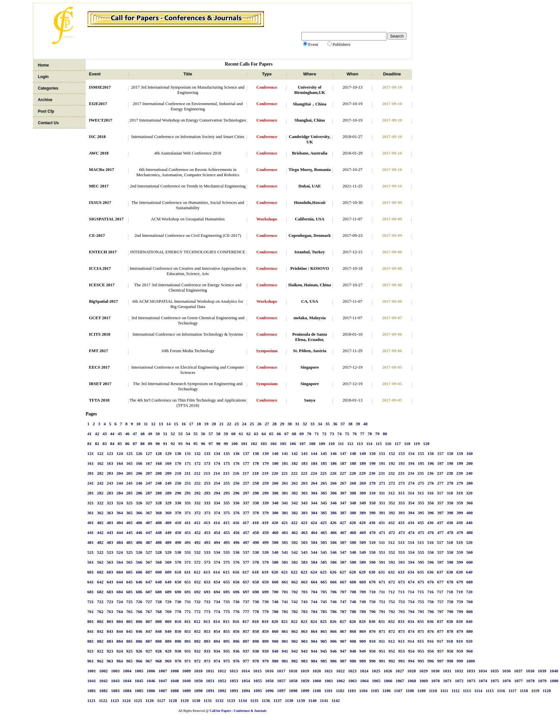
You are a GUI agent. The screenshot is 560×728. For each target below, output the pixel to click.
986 (334, 661)
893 (207, 641)
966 (139, 661)
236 (431, 473)
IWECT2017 (101, 120)
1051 (210, 681)
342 (295, 503)
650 (178, 582)
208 (159, 473)
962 (100, 661)
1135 (254, 700)
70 (309, 434)
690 (178, 592)
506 (334, 542)
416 (236, 523)
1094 (246, 691)
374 (217, 513)
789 (363, 612)
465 (324, 532)
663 (304, 582)
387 (343, 513)
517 (440, 542)
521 (91, 552)
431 (382, 523)
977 (246, 661)
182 (295, 463)
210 (178, 473)
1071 (447, 681)
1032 (459, 671)
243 (110, 483)
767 (149, 612)
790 (373, 612)
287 (149, 493)
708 (353, 592)
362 (100, 513)
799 (460, 612)
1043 (115, 681)
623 (304, 572)
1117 (512, 691)
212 (197, 473)
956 (431, 651)
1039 (542, 671)
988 (353, 661)
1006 (151, 671)
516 (431, 542)
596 (431, 562)
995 (421, 661)
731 (188, 602)
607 (149, 572)
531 (188, 552)
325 (129, 503)
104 (273, 444)
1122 (103, 700)
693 (207, 592)
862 (295, 631)
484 (120, 542)
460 (275, 532)
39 (358, 424)
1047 (163, 681)
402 (100, 523)
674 (411, 582)
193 (402, 463)
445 (129, 532)
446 (139, 532)
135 (227, 453)
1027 (400, 671)
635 (421, 572)
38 (350, 424)
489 (168, 542)
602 (100, 572)
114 (369, 444)
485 (129, 542)
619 (265, 572)
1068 (412, 681)
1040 (554, 671)
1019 (305, 671)
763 (110, 612)
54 (188, 434)
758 (450, 602)
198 (450, 463)
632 (392, 572)
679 (460, 582)
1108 (410, 691)
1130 (196, 700)
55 (196, 434)
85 (120, 444)
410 (178, 523)
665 (324, 582)
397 (440, 513)
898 (256, 641)
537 (246, 552)
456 (237, 532)
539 (266, 552)
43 (105, 434)
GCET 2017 (100, 318)
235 (421, 473)
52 (173, 434)
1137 (278, 700)
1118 (524, 691)
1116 (501, 691)
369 (168, 513)
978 (256, 661)
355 (421, 503)
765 (129, 612)
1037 (518, 671)
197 (440, 463)
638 (450, 572)
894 (217, 641)
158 (450, 453)
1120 (547, 691)
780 (275, 612)
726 (139, 602)
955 (421, 651)
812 (197, 621)
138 (256, 453)
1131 (208, 700)
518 (450, 542)
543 (304, 552)
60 (233, 434)
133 (207, 453)
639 (460, 572)
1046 (151, 681)
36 (335, 424)
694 (217, 592)
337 (246, 503)
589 (363, 562)
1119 (535, 691)
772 (198, 612)
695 (227, 592)
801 (91, 621)
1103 (352, 691)
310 (373, 493)
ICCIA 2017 (100, 268)
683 (110, 592)
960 (470, 651)
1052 (222, 681)
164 (120, 463)
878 (450, 631)
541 (285, 552)
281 (91, 493)
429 (362, 523)
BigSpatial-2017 (103, 301)
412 (197, 523)
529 (168, 552)
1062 (341, 681)
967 (149, 661)
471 (382, 532)
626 (333, 572)
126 (139, 453)
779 (266, 612)
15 (176, 424)
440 (469, 523)
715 (421, 592)
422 (294, 523)
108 (312, 444)
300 (275, 493)
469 (363, 532)
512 (392, 542)
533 (207, 552)
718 (450, 592)
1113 (467, 691)
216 (236, 473)
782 (295, 612)
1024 (364, 671)
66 (279, 434)
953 (402, 651)
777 (246, 612)
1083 (115, 691)
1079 (542, 681)
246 (139, 483)
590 (373, 562)
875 (421, 631)
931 (188, 651)
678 (450, 582)
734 (217, 602)
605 (129, 572)
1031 (447, 671)
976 (237, 661)
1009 (186, 671)
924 (120, 651)
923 (110, 651)
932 (198, 651)
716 (431, 592)
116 (388, 444)
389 (363, 513)
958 (450, 651)
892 (198, 641)
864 (314, 631)
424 (314, 523)
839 (460, 621)
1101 (328, 691)
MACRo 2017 (101, 169)
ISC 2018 (97, 137)
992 (392, 661)
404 (120, 523)
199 (460, 463)
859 (266, 631)
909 (363, 641)
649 (168, 582)
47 (135, 434)
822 (294, 621)
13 (161, 424)
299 (266, 493)
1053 (234, 681)
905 (324, 641)
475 (421, 532)
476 (431, 532)
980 (275, 661)
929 (168, 651)
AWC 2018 (99, 153)
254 (217, 483)
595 (421, 562)
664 (314, 582)
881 (91, 641)
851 (188, 631)
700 (275, 592)
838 (450, 621)
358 (450, 503)
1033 (471, 671)
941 (285, 651)
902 (295, 641)
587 (343, 562)
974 (217, 661)
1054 (246, 681)
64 (264, 434)
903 (304, 641)
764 (120, 612)
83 (105, 444)
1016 (269, 671)
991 (382, 661)
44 (112, 434)
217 (246, 473)
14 (168, 424)
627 (343, 572)
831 (382, 621)
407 (149, 523)
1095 (258, 691)
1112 (455, 691)
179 (266, 463)
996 (431, 661)
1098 (293, 691)
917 (440, 641)
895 (227, 641)
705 (324, 592)
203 (110, 473)
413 (207, 523)
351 (382, 503)
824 (314, 621)
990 (373, 661)
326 (139, 503)
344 (314, 503)
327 (149, 503)
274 (411, 483)
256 (237, 483)
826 (333, 621)
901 (285, 641)
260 (275, 483)
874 (411, 631)
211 (188, 473)
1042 (103, 681)
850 (178, 631)
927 (149, 651)
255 (227, 483)
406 (139, 523)
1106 (387, 691)
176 (237, 463)
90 (158, 444)
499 (266, 542)
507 (343, 542)
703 (304, 592)
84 (112, 444)
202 (100, 473)
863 (304, 631)
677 (440, 582)
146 (334, 453)
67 (286, 434)
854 (217, 631)
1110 (433, 691)
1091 (210, 691)
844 (120, 631)
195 (421, 463)
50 (158, 434)
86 (127, 444)
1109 (421, 691)
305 (324, 493)
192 (392, 463)
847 (149, 631)
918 (450, 641)
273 (402, 483)
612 (197, 572)
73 (332, 434)
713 (401, 592)
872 (392, 631)
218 (256, 473)
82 (97, 444)
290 (178, 493)
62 (249, 434)
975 (227, 661)
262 (295, 483)
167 (149, 463)
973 (207, 661)
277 (440, 483)
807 (149, 621)
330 (178, 503)
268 (353, 483)
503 (304, 542)
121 (91, 453)
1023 (352, 671)
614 (217, 572)
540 (275, 552)
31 (297, 424)
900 (275, 641)
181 (285, 463)
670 (373, 582)
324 (120, 503)
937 (246, 651)
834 (411, 621)
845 (129, 631)
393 (402, 513)
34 (320, 424)
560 (470, 552)
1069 (424, 681)
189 (363, 463)
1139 (301, 700)
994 (411, 661)
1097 (281, 691)
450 (178, 532)
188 (353, 463)
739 (266, 602)
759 (460, 602)
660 (275, 582)
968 (159, 661)
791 (382, 612)
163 (110, 463)
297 (246, 493)
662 (295, 582)
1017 (281, 671)
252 (198, 483)
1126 (149, 700)
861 (285, 631)
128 (159, 453)
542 (295, 552)
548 (353, 552)
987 (343, 661)
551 (382, 552)
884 (120, 641)
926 (139, 651)
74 (339, 434)
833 (401, 621)
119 (417, 444)
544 (314, 552)
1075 (495, 681)
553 (402, 552)
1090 (198, 691)
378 (256, 513)
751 (382, 602)
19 (206, 424)
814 (217, 621)
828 (353, 621)
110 (332, 444)
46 (127, 434)
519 (460, 542)
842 (100, 631)
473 (402, 532)
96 (203, 444)
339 (266, 503)
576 (237, 562)
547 (343, 552)
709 (363, 592)
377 (246, 513)
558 (450, 552)
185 (324, 463)
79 (377, 434)
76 (355, 434)
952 (392, 651)
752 (392, 602)
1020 (317, 671)
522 (100, 552)
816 (236, 621)
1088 (175, 691)
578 (256, 562)
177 (246, 463)
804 (120, 621)
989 (363, 661)
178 (256, 463)
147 (343, 453)
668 (353, 582)
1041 (92, 681)
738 (256, 602)
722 (100, 602)
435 (421, 523)
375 (227, 513)
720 (469, 592)
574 (217, 562)
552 (392, 552)
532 (198, 552)
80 (385, 434)
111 (341, 444)
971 (188, 661)
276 (431, 483)
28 (275, 424)
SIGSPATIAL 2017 (106, 219)
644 (120, 582)
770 (178, 612)
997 (440, 661)
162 (100, 463)
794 (411, 612)
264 (314, 483)
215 (226, 473)
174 (217, 463)
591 (382, 562)
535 (227, 552)
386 (334, 513)
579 (266, 562)
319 (460, 493)
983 (304, 661)
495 (227, 542)
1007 (163, 671)
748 (353, 602)
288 (159, 493)
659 (266, 582)
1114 (478, 691)
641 (91, 582)
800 (470, 612)
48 (142, 434)
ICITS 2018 (100, 334)
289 (168, 493)
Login (43, 77)
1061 (329, 681)
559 (460, 552)
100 (235, 444)
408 (159, 523)
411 (188, 523)
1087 (163, 691)
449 (168, 532)
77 (362, 434)
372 (198, 513)
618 (256, 572)
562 (100, 562)
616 (236, 572)
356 (431, 503)
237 (440, 473)
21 (222, 424)
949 (363, 651)
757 (440, 602)
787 (343, 612)
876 (431, 631)
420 (275, 523)
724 (120, 602)
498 (256, 542)
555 (421, 552)
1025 (376, 671)
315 (421, 493)
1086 (151, 691)
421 (285, 523)
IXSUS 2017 (100, 202)
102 (254, 444)
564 (120, 562)
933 (207, 651)
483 (110, 542)
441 (91, 532)
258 (256, 483)
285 (129, 493)
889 (168, 641)
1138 (289, 700)
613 (207, 572)
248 (159, 483)
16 (184, 424)
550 (373, 552)
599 (460, 562)
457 (246, 532)
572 (198, 562)
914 (411, 641)
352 (392, 503)
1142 (336, 700)
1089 (186, 691)
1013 (234, 671)
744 (314, 602)
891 (188, 641)
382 (295, 513)
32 (305, 424)
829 (362, 621)
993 (402, 661)
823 (304, 621)
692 (198, 592)
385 (324, 513)
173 (207, 463)
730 (178, 602)
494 (217, 542)
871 (382, 631)
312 (392, 493)
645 (129, 582)
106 (293, 444)
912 (392, 641)
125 (129, 453)
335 (227, 503)
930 (178, 651)
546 (334, 552)
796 (431, 612)
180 (275, 463)
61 (241, 434)
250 (178, 483)
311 (382, 493)
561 (91, 562)
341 (285, 503)
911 (382, 641)
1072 (459, 681)
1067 (400, 681)
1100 (317, 691)
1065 (376, 681)
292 (198, 493)
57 (211, 434)
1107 (398, 691)
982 (295, 661)
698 (256, 592)
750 (373, 602)
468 (353, 532)
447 (149, 532)
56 (203, 434)
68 (294, 434)
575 (227, 562)
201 (91, 473)
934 (217, 651)
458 (256, 532)
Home (43, 65)
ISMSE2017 (100, 87)
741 (285, 602)
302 (295, 493)
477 (440, 532)
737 (246, 602)
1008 (175, 671)
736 (237, 602)
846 (139, 631)
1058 (293, 681)
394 (411, 513)
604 (120, 572)
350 (373, 503)
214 (217, 473)
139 (266, 453)
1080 (554, 681)
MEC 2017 (99, 186)
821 (285, 621)
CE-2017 (97, 235)
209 (168, 473)
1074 (483, 681)
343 (304, 503)
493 (207, 542)
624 (314, 572)
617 (246, 572)
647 (149, 582)
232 (392, 473)
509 (363, 542)
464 (314, 532)
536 (237, 552)
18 (199, 424)
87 (135, 444)
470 (373, 532)
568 (159, 562)
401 (91, 523)
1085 (139, 691)
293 (207, 493)
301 (285, 493)
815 (226, 621)
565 (129, 562)
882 (100, 641)
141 (285, 453)
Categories (48, 88)
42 (97, 434)
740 (275, 602)
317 (440, 493)
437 (440, 523)
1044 (127, 681)
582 (295, 562)
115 (379, 444)
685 (129, 592)
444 (120, 532)
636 (431, 572)
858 (256, 631)
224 (314, 473)
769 (168, 612)
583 (304, 562)
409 (168, 523)
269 (363, 483)
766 (139, 612)
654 (217, 582)
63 (256, 434)
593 (402, 562)
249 (168, 483)
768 (159, 612)
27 (267, 424)
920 (469, 641)
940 (275, 651)
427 (343, 523)
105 (283, 444)
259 (266, 483)
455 (227, 532)
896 (237, 641)
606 (139, 572)
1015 (257, 671)
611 (188, 572)
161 (91, 463)
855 (227, 631)
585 (324, 562)
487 (149, 542)
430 (372, 523)
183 (304, 463)
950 (373, 651)
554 (411, 552)
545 (324, 552)
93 (180, 444)
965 (129, 661)
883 (110, 641)
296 (237, 493)
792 (392, 612)
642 (100, 582)
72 (324, 434)
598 (450, 562)
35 (328, 424)
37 (343, 424)
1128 (173, 700)
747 (343, 602)
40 (365, 424)
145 (324, 453)
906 (334, 641)
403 (110, 523)
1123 (115, 700)
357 (440, 503)
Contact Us (48, 123)
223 (304, 473)
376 (237, 513)
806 (139, 621)
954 (411, 651)
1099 (305, 691)
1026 (388, 671)
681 (91, 592)
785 (324, 612)
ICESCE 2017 (102, 285)
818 (256, 621)
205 (129, 473)
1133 (231, 700)
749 (363, 602)
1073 (471, 681)
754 (411, 602)
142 (295, 453)
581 (285, 562)
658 (256, 582)
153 (402, 453)
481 (91, 542)
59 (226, 434)
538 (256, 552)
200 (470, 463)
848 (159, 631)
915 (421, 641)
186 (334, 463)
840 (469, 621)
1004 (127, 671)
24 (244, 424)
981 (285, 661)
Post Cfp (46, 111)
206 (139, 473)
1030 (435, 671)
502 (295, 542)
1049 (186, 681)
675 (421, 582)
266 (334, 483)
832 (392, 621)
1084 (127, 691)
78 (370, 434)
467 (343, 532)
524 (120, 552)
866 (334, 631)
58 (218, 434)
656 (237, 582)
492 (198, 542)
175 (227, 463)
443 (110, 532)
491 (188, 542)
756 (431, 602)
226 (333, 473)
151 (382, 453)
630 (372, 572)
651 (188, 582)
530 (178, 552)
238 (450, 473)
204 (120, 473)
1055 (258, 681)
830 (372, 621)
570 (178, 562)
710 (373, 592)
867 (343, 631)
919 (460, 641)
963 (110, 661)
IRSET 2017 (100, 384)
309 (363, 493)
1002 (103, 671)
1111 (444, 691)
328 (159, 503)
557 (440, 552)
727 (149, 602)
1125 (138, 700)
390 (373, 513)
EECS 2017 (99, 367)
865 (324, 631)
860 (275, 631)
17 (191, 424)
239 (460, 473)
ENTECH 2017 (103, 252)
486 (139, 542)
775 (227, 612)
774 (217, 612)
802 (100, 621)
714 (411, 592)
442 (100, 532)
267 (343, 483)
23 (237, 424)
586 (334, 562)
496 (237, 542)
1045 (139, 681)
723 (110, 602)
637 (440, 572)
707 (343, 592)
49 (150, 434)
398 (450, 513)
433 (401, 523)
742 (295, 602)
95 (196, 444)
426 (333, 523)
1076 (507, 681)
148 (353, 453)
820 (275, 621)
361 (91, 513)
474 (411, 532)
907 (343, 641)
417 (246, 523)
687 (149, 592)
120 (426, 444)
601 (91, 572)
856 (237, 631)
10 (139, 424)
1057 (281, 681)
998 (450, 661)
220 (275, 473)
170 (178, 463)
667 (343, 582)
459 (266, 532)
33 (312, 424)
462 (295, 532)
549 (363, 552)
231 (382, 473)
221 (285, 473)
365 (129, 513)
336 (237, 503)
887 (149, 641)
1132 (219, 700)
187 (343, 463)
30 (290, 424)
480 (470, 532)
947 (343, 651)
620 (275, 572)
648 (159, 582)
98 (218, 444)
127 (149, 453)
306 (334, 493)
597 (440, 562)
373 (207, 513)
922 (100, 651)
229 (362, 473)
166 (139, 463)
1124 (126, 700)
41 (89, 434)
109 (322, 444)
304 (314, 493)
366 (139, 513)
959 (460, 651)
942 (295, 651)
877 (440, 631)
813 (207, 621)
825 (323, 621)
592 (392, 562)
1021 (328, 671)
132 (198, 453)
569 (168, 562)
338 (256, 503)
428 (353, 523)
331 (188, 503)
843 (110, 631)
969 (168, 661)
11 (146, 424)
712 (392, 592)
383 (304, 513)
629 (362, 572)
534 (217, 552)
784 (314, 612)
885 (129, 641)
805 (129, 621)
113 (360, 444)
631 (382, 572)
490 (178, 542)
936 (237, 651)
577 (246, 562)
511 (382, 542)
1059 (305, 681)
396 (431, 513)
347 (343, 503)
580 (275, 562)
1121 (91, 700)
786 (334, 612)
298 (256, 493)
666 (334, 582)
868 (353, 631)
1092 (222, 691)
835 (421, 621)
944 (314, 651)
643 (110, 582)
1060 (317, 681)
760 (470, 602)
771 (188, 612)
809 (168, 621)
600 (470, 562)
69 (302, 434)
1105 (375, 691)
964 (120, 661)
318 (450, 493)
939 (266, 651)
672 (392, 582)
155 (421, 453)
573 (207, 562)
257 (246, 483)
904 (314, 641)
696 (237, 592)
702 (295, 592)
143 (304, 453)
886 (139, 641)
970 (178, 661)
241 (91, 483)
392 (392, 513)
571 (188, 562)
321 (91, 503)
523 (110, 552)
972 (198, 661)
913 (401, 641)
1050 (198, 681)
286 (139, 493)
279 (460, 483)
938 (256, 651)
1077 (518, 681)
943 (304, 651)
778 (256, 612)
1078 (530, 681)
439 (460, 523)
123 (110, 453)
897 (246, 641)
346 (334, 503)
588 (353, 562)
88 (142, 444)
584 (314, 562)
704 (314, 592)
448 (159, 532)
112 (350, 444)
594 (411, 562)
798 (450, 612)
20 (214, 424)
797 (440, 612)
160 (470, 453)
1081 (92, 691)
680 (470, 582)
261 (285, 483)
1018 (293, 671)
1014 (245, 671)
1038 (530, 671)
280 (470, 483)
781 (285, 612)
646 (139, 582)
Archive (45, 100)
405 (129, 523)
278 (450, 483)
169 (168, 463)
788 (353, 612)
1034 (483, 671)
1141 (324, 700)
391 (382, 513)
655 (227, 582)
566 (139, 562)
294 (217, 493)
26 (259, 424)
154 (411, 453)
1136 (266, 700)
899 (266, 641)
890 (178, 641)
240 (469, 473)
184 (314, 463)
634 (411, 572)
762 (100, 612)
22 (229, 424)
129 (168, 453)
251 (188, 483)
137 (246, 453)
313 (401, 493)
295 (227, 493)
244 (120, 483)
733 (207, 602)
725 (129, 602)
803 (110, 621)
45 (120, 434)
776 (237, 612)
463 (304, 532)
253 (207, 483)
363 (110, 513)
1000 (471, 661)
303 (304, 493)
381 (285, 513)
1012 (222, 671)
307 (343, 493)
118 (407, 444)
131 (188, 453)
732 (198, 602)
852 (198, 631)
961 (91, 661)
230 (372, 473)
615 (226, 572)
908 (353, 641)
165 (129, 463)
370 (178, 513)
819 (265, 621)
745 (324, 602)
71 (317, 434)
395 (421, 513)
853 (207, 631)
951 (382, 651)
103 (264, 444)
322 (100, 503)
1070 (435, 681)
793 (402, 612)
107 (303, 444)
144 (314, 453)
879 (460, 631)
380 (275, 513)
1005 (139, 671)
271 (382, 483)
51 (165, 434)
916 (431, 641)
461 (285, 532)
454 (217, 532)
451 (188, 532)
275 (421, 483)
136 (237, 453)
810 (178, 621)
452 (198, 532)
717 (440, 592)
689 (168, 592)
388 (353, 513)
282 (100, 493)
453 (207, 532)
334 (217, 503)
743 (304, 602)
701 (285, 592)
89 (150, 444)
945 (324, 651)
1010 (198, 671)
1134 (243, 700)
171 (188, 463)
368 (159, 513)
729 (168, 602)
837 (440, 621)
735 (227, 602)
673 (402, 582)
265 (324, 483)
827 (343, 621)
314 (411, 493)
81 (89, 444)
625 (323, 572)
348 (353, 503)
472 (392, 532)
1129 (184, 700)
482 (100, 542)
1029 (423, 671)
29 (282, 424)
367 (149, 513)
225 (323, 473)
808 (159, 621)
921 (91, 651)
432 (392, 523)
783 (304, 612)
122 (100, 453)
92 (173, 444)
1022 (340, 671)
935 (227, 651)
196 (431, 463)
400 (470, 513)
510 (373, 542)
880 (470, 631)
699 (266, 592)
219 (265, 473)
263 (304, 483)
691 (188, 592)
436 (431, 523)
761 (91, 612)
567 (149, 562)
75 (347, 434)
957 (440, 651)
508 (353, 542)
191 (382, 463)
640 (469, 572)
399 (460, 513)
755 (421, 602)
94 (188, 444)
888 (159, 641)
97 (211, 444)
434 (411, 523)
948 (353, 651)
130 (178, 453)
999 (460, 661)
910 (373, 641)
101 (244, 444)
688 (159, 592)
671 (382, 582)
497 (246, 542)
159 (460, 453)
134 (217, 453)
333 (207, 503)
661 (285, 582)
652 (198, 582)
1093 (234, 691)
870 (373, 631)
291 (188, 493)
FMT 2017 (98, 351)
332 (198, 503)
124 (120, 453)
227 (343, 473)
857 (246, 631)
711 (382, 592)
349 (363, 503)
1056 (269, 681)
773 (207, 612)
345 (324, 503)
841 (91, 631)
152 (392, 453)
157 (440, 453)
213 (207, 473)
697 (246, 592)
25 (252, 424)
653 (207, 582)
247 (149, 483)
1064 (364, 681)
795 (421, 612)
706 (334, 592)
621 (285, 572)
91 (165, 444)
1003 (115, 671)
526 (139, 552)
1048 (175, 681)
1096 (269, 691)
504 (314, 542)
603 (110, 572)
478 (450, 532)
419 (265, 523)
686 (139, 592)
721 (91, 602)
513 (401, 542)
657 (246, 582)
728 (159, 602)
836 (431, 621)
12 (153, 424)
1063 (352, 681)
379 (266, 513)
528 (159, 552)
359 (460, 503)
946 (334, 651)
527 (149, 552)
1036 (506, 671)
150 (373, 453)
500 (275, 542)
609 (168, 572)
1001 (92, 671)
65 (271, 434)
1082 (103, 691)
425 (323, 523)
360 (470, 503)
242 (100, 483)
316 (431, 493)
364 (120, 513)
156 (431, 453)
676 (431, 582)
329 (168, 503)
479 (460, 532)
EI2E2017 (98, 104)
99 (226, 444)
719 (460, 592)
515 (421, 542)
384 (314, 513)
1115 (490, 691)
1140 (312, 700)
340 (275, 503)
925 (129, 651)
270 (373, 483)
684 (120, 592)
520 (469, 542)
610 (178, 572)
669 (363, 582)
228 (353, 473)
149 (363, 453)
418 (256, 523)
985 (324, 661)
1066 (388, 681)
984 (314, 661)
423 (304, 523)
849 (168, 631)
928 (159, 651)
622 (294, 572)
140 (275, 453)
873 (402, 631)
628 (353, 572)
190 (373, 463)
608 (159, 572)
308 (353, 493)
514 (411, 542)
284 (120, 493)
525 (129, 552)
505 (324, 542)
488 (159, 542)
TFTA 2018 (99, 400)
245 (129, 483)
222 (294, 473)
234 (411, 473)
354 (411, 503)
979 (266, 661)
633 (401, 572)
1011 (210, 671)
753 (402, 602)
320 (469, 493)
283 (110, 493)
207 (149, 473)
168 (159, 463)
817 (246, 621)
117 (398, 444)
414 (217, 523)
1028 (411, 671)
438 (450, 523)
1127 (161, 700)
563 (110, 562)
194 (411, 463)
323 (110, 503)
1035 (494, 671)
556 (431, 552)
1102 (340, 691)
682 (100, 592)
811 (188, 621)
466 (334, 532)
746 (334, 602)
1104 (363, 691)
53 (180, 434)
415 (226, 523)
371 (188, 513)
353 (402, 503)
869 (363, 631)
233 (401, 473)
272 (392, 483)
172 (198, 463)
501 (285, 542)
